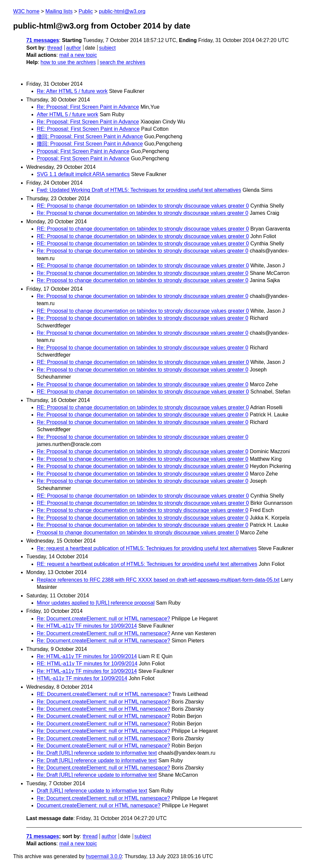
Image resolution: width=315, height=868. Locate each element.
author (73, 48)
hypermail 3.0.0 (104, 856)
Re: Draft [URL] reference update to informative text (97, 753)
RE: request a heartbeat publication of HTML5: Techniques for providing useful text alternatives (147, 564)
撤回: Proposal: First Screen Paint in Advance (90, 136)
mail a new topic (78, 55)
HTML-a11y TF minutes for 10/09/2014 (82, 678)
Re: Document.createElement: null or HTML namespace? (103, 619)
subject (107, 48)
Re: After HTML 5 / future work (72, 91)
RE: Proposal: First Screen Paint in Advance (88, 129)
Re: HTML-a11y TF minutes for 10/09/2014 (87, 626)
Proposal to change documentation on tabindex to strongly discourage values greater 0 (138, 533)
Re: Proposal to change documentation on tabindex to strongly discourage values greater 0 (143, 213)
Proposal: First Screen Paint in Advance (83, 151)
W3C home (26, 11)
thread (55, 48)
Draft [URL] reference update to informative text (92, 791)
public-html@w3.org (122, 11)
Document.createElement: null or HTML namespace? (99, 805)
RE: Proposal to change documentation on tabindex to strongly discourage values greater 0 (143, 206)
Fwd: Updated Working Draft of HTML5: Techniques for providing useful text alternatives (139, 190)
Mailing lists (59, 11)
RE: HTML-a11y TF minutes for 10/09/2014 (87, 664)
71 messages (43, 40)
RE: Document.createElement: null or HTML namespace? (104, 694)
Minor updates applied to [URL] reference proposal (96, 603)
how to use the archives (68, 62)
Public (86, 11)
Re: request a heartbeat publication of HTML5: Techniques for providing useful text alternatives (147, 548)
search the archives (123, 62)
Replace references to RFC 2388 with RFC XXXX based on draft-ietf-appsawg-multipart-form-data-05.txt (158, 580)
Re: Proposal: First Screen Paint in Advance (88, 107)
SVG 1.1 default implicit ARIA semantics (83, 174)
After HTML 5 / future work (67, 114)
